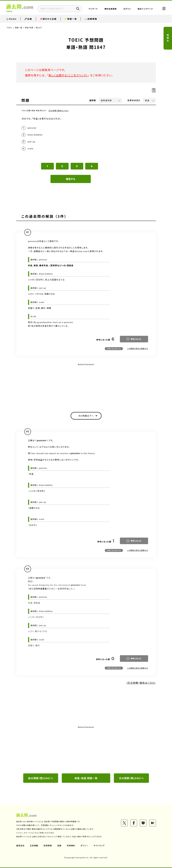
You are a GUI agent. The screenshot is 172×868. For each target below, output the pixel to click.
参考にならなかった (114, 349)
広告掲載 (34, 845)
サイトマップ (99, 845)
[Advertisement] (86, 385)
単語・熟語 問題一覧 (86, 778)
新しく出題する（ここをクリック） (68, 75)
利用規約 (71, 845)
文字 (134, 100)
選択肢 (93, 100)
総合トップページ (145, 9)
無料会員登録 (111, 9)
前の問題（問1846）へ (41, 778)
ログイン (127, 9)
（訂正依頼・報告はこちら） (58, 110)
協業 (59, 845)
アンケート (93, 9)
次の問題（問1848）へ (131, 778)
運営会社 (20, 845)
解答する (71, 179)
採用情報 (48, 845)
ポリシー (84, 845)
